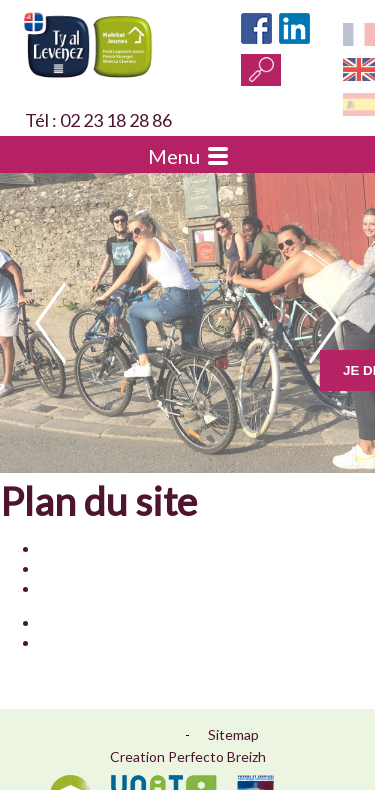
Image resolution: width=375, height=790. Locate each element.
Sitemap (233, 734)
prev (50, 323)
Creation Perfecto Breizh (188, 756)
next (324, 323)
